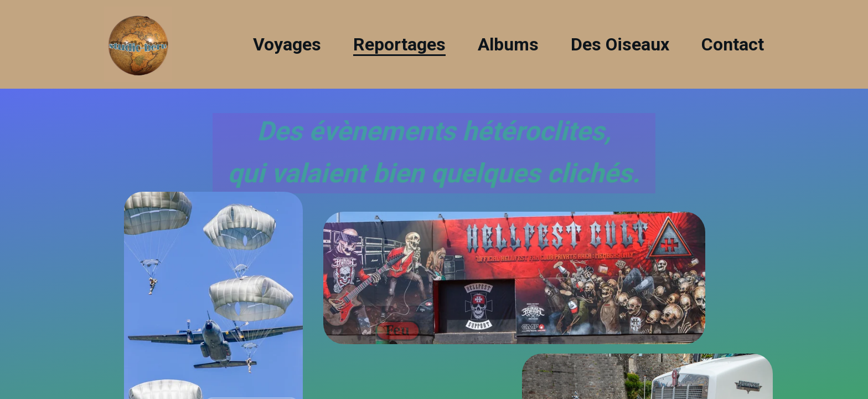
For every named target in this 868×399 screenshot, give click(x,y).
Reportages (399, 44)
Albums (508, 44)
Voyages (287, 44)
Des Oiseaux (620, 44)
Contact (733, 44)
